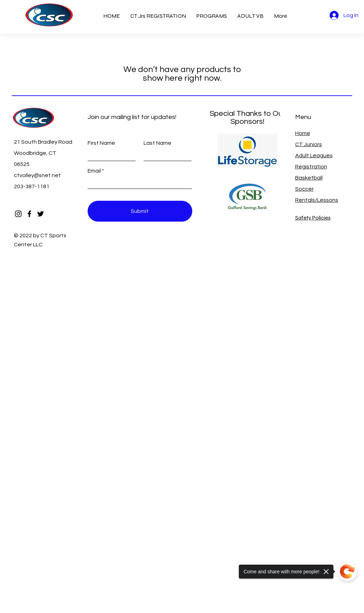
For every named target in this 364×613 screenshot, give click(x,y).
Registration (311, 167)
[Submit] (140, 211)
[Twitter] (41, 214)
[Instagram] (18, 214)
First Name (101, 143)
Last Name (157, 143)
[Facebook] (29, 214)
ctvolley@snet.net (37, 175)
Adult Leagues (314, 156)
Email (94, 171)
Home (303, 133)
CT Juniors (309, 144)
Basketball (309, 178)
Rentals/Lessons (317, 200)
